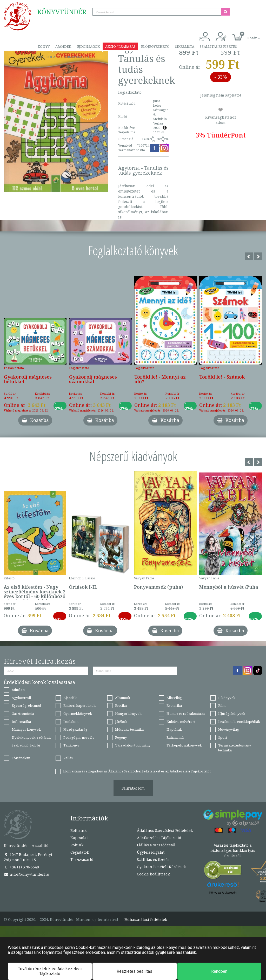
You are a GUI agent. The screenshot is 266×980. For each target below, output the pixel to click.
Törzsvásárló (76, 57)
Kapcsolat (48, 57)
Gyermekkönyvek (78, 714)
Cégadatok (80, 852)
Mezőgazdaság (75, 729)
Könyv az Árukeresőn (223, 893)
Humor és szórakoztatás (186, 714)
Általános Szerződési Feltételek (165, 830)
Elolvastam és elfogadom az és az (137, 771)
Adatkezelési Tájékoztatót (190, 771)
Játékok (121, 722)
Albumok (123, 698)
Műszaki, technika (129, 729)
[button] (248, 35)
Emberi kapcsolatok (79, 705)
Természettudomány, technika (235, 748)
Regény (121, 737)
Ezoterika (174, 705)
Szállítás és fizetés (218, 46)
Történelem (21, 758)
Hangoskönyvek (128, 714)
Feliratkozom (133, 788)
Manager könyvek (26, 729)
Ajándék (63, 46)
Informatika (21, 722)
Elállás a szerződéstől (156, 845)
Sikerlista (185, 46)
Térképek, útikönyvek (184, 745)
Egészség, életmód (26, 705)
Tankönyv (72, 745)
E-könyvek (227, 698)
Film (222, 705)
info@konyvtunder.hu (27, 874)
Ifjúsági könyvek (232, 714)
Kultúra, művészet (181, 722)
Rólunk (77, 845)
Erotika (121, 705)
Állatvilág (174, 698)
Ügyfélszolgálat (151, 852)
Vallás (68, 758)
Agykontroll (21, 698)
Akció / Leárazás (120, 46)
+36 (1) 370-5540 (21, 867)
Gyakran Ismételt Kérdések (161, 867)
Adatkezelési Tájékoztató (159, 838)
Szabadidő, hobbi (26, 745)
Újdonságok (88, 46)
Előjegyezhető (155, 46)
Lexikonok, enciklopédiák (239, 722)
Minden (18, 690)
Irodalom (71, 722)
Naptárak (174, 729)
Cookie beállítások (153, 874)
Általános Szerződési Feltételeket (134, 771)
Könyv (44, 46)
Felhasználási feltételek (146, 920)
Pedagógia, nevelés (79, 737)
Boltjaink (78, 830)
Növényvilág (229, 729)
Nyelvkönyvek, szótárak (31, 737)
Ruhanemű (175, 737)
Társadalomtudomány (133, 745)
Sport (223, 737)
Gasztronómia (23, 714)
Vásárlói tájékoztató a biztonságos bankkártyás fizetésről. (233, 850)
